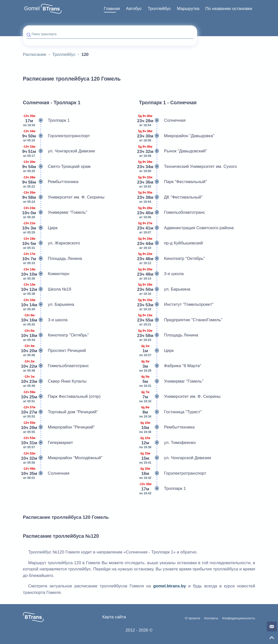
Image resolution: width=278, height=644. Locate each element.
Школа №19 (47, 289)
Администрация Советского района (186, 228)
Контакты (211, 618)
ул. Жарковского (52, 243)
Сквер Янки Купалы (55, 381)
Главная (112, 9)
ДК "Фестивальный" (171, 197)
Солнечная (46, 473)
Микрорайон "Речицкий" (59, 427)
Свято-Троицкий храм (57, 167)
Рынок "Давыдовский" (173, 151)
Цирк (40, 228)
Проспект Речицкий (54, 351)
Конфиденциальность (239, 618)
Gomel (32, 8)
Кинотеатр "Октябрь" (56, 335)
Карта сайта (114, 617)
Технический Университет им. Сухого (188, 167)
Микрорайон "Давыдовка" (177, 136)
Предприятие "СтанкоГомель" (181, 320)
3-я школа (45, 320)
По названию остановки (229, 9)
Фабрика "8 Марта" (170, 366)
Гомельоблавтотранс (56, 366)
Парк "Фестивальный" (173, 182)
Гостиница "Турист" (170, 412)
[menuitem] (112, 9)
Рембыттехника (51, 182)
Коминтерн (46, 274)
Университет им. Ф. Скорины (64, 197)
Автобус (134, 9)
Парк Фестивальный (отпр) (62, 397)
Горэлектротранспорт (57, 136)
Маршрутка (188, 9)
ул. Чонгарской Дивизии (59, 151)
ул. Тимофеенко (167, 443)
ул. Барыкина (49, 305)
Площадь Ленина (53, 259)
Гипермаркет (48, 443)
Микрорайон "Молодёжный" (63, 458)
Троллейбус (159, 9)
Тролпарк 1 (46, 120)
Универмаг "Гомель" (55, 213)
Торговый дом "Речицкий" (61, 412)
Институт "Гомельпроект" (176, 305)
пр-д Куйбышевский (171, 243)
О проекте (192, 618)
